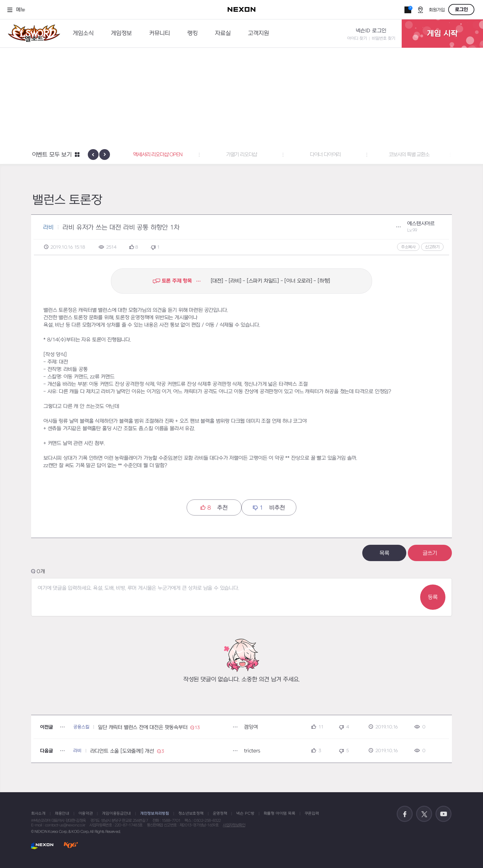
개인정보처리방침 (155, 813)
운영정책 (220, 813)
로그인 (461, 10)
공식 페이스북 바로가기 (405, 814)
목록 (384, 553)
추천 (214, 508)
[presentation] (93, 155)
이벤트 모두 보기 (52, 155)
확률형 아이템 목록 (280, 813)
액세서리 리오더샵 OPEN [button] (158, 155)
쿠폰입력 (312, 813)
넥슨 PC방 (245, 813)
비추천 (269, 508)
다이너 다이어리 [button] (325, 155)
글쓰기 (430, 553)
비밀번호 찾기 (384, 38)
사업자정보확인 (234, 825)
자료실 (223, 33)
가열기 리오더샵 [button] (241, 155)
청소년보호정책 (191, 813)
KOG (71, 846)
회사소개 (38, 813)
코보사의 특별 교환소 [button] (409, 155)
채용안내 (62, 813)
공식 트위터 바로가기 (424, 814)
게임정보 (121, 33)
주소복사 (408, 247)
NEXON (42, 846)
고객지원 (258, 33)
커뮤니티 (160, 33)
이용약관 (86, 813)
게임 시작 (442, 34)
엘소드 (32, 33)
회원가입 (437, 10)
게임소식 (83, 33)
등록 (433, 597)
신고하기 (432, 247)
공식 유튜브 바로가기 (444, 814)
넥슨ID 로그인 (371, 31)
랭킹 (193, 33)
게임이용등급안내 (116, 813)
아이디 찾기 (357, 38)
